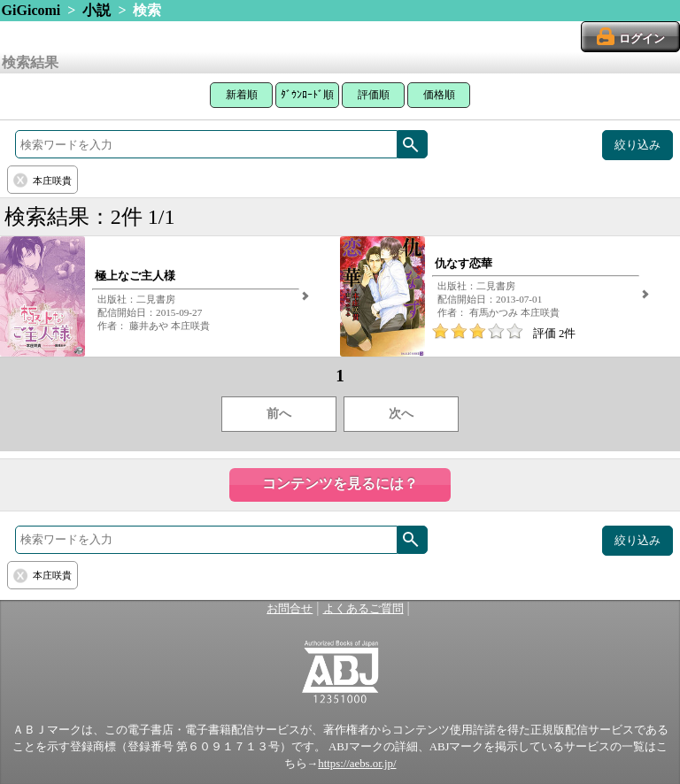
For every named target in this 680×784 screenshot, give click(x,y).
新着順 (242, 95)
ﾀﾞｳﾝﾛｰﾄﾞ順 (307, 95)
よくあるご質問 (363, 609)
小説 (97, 10)
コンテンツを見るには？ (340, 484)
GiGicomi (31, 10)
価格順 (439, 95)
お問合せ (290, 609)
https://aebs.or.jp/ (357, 764)
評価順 (374, 95)
